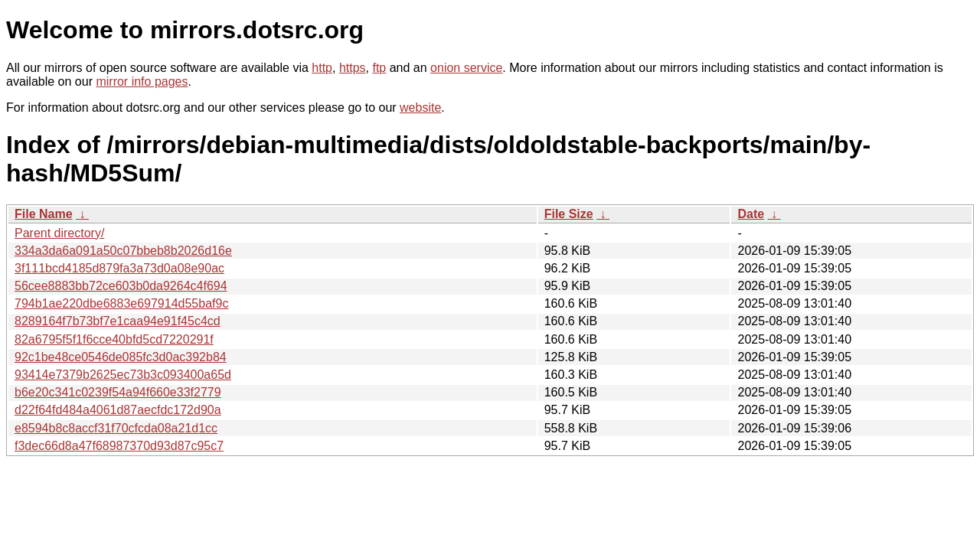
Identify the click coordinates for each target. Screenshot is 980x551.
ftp (379, 68)
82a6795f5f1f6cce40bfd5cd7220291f (114, 339)
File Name (44, 214)
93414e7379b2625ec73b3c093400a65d (123, 375)
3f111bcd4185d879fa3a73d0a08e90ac (119, 268)
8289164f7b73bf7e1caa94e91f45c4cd (118, 321)
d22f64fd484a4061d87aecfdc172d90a (118, 410)
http (322, 68)
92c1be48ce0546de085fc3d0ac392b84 (121, 357)
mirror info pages (142, 82)
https (353, 68)
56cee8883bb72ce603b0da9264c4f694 (121, 286)
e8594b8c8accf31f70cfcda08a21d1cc (116, 428)
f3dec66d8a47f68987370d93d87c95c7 (119, 446)
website (420, 108)
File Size (569, 214)
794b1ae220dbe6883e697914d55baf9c (121, 303)
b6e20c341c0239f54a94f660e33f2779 (118, 392)
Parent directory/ (59, 233)
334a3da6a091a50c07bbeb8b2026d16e (123, 251)
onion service (466, 68)
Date (751, 214)
